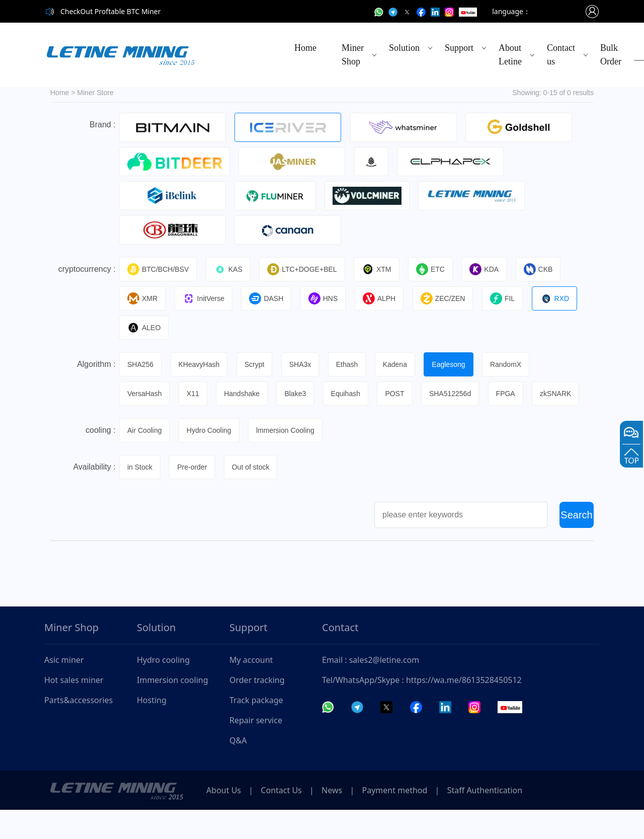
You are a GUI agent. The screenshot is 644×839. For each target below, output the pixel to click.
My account (251, 689)
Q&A (238, 770)
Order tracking (257, 709)
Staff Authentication (502, 819)
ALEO (145, 328)
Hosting (152, 729)
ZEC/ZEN (451, 298)
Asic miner (64, 689)
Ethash (354, 364)
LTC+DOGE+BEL (306, 269)
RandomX (516, 364)
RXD (565, 298)
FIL (511, 298)
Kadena (403, 364)
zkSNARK (144, 423)
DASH (270, 298)
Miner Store (95, 93)
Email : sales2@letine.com (371, 689)
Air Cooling (146, 460)
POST (403, 394)
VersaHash (146, 394)
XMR (144, 298)
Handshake (246, 394)
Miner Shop (353, 55)
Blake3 (301, 394)
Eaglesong (458, 364)
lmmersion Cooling (289, 460)
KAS (231, 269)
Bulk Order (611, 55)
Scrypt (258, 364)
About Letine (510, 55)
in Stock (141, 496)
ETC (437, 269)
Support (459, 48)
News (342, 819)
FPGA (516, 394)
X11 (195, 394)
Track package (256, 729)
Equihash (352, 394)
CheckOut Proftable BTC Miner (111, 11)
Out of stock (255, 496)
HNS (328, 298)
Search (576, 544)
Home (305, 48)
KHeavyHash (202, 364)
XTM (382, 269)
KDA (492, 269)
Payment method (409, 819)
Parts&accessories (78, 729)
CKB (547, 269)
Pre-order (194, 496)
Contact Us (287, 819)
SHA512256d (459, 394)
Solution (404, 48)
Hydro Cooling (212, 460)
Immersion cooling (173, 709)
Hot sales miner (74, 709)
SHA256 (142, 364)
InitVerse (206, 298)
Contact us (561, 55)
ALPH (386, 298)
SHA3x (305, 364)
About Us (226, 819)
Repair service (256, 749)
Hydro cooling (163, 689)
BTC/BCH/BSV (159, 269)
